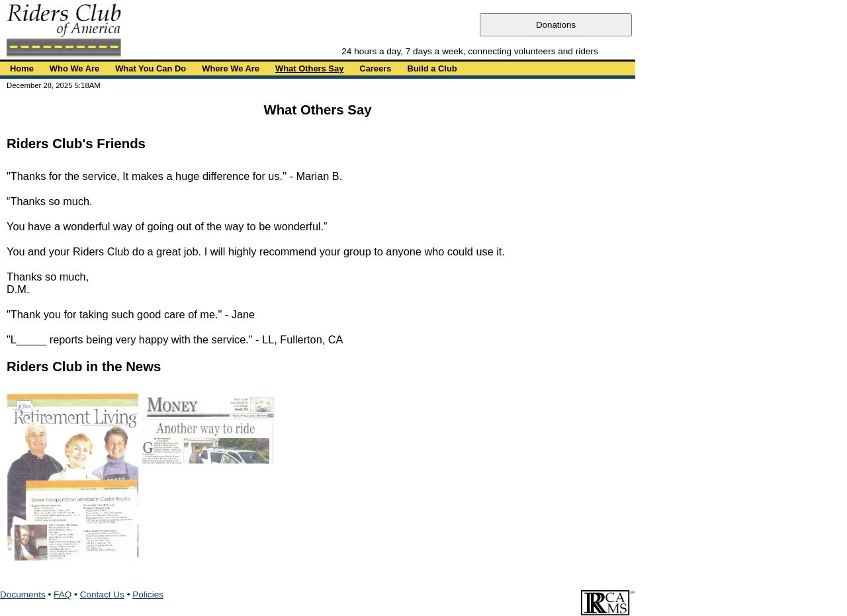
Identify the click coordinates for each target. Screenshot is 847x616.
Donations (556, 25)
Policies (148, 594)
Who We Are (74, 68)
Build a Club (432, 68)
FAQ (63, 594)
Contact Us (102, 594)
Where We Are (231, 68)
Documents (23, 594)
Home (22, 68)
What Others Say (309, 68)
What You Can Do (151, 68)
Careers (375, 68)
